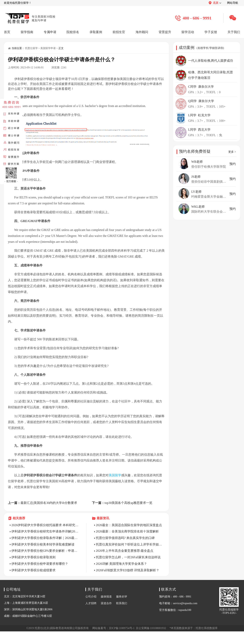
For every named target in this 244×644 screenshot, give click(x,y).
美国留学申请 (48, 48)
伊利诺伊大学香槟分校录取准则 (33, 557)
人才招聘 (91, 603)
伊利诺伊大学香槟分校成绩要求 (33, 570)
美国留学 (115, 475)
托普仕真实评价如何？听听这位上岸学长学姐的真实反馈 (129, 544)
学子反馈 (211, 32)
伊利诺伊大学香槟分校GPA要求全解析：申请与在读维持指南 (45, 551)
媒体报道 (106, 597)
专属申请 (50, 32)
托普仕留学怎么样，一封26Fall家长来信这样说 (128, 557)
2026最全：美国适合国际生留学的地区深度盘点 (129, 525)
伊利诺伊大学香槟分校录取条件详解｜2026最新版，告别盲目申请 (45, 538)
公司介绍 (91, 597)
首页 (7, 32)
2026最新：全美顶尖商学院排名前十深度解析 (127, 531)
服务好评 (122, 597)
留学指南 (27, 32)
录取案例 (96, 32)
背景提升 (165, 32)
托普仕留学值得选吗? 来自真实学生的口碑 (125, 538)
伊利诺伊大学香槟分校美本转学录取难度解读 (43, 544)
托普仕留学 (31, 48)
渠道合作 (106, 603)
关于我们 (234, 32)
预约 (233, 164)
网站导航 (233, 3)
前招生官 (119, 32)
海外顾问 (142, 32)
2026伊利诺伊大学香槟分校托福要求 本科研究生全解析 (45, 525)
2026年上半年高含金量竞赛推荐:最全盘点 (125, 551)
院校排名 (73, 32)
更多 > (232, 152)
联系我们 (122, 603)
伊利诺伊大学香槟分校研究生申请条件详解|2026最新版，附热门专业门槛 (45, 531)
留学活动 (188, 32)
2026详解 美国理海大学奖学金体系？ (121, 564)
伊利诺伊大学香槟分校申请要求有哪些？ (40, 564)
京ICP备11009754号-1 (122, 628)
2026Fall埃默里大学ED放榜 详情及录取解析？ (128, 570)
